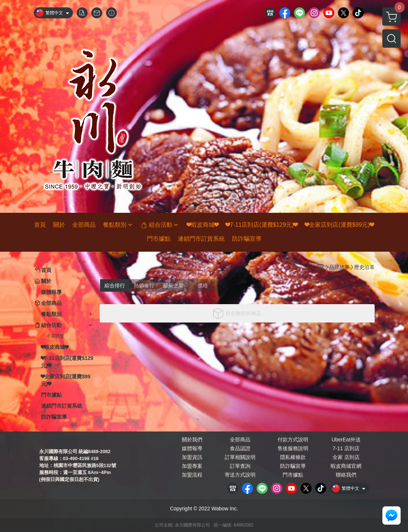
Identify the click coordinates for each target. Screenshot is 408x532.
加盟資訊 (192, 457)
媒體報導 (192, 448)
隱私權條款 (293, 457)
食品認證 (240, 448)
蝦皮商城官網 (346, 466)
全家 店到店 (346, 457)
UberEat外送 (346, 440)
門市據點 (293, 475)
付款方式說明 (293, 440)
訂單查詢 (240, 466)
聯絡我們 (346, 475)
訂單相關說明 (240, 457)
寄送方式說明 (240, 475)
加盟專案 (192, 466)
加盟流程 (192, 475)
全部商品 (240, 440)
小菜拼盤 (55, 336)
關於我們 (192, 440)
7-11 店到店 (346, 448)
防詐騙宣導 (293, 466)
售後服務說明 (293, 448)
